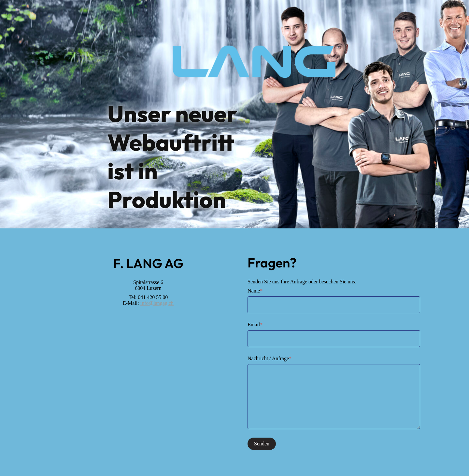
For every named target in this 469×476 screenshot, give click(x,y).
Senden (262, 444)
